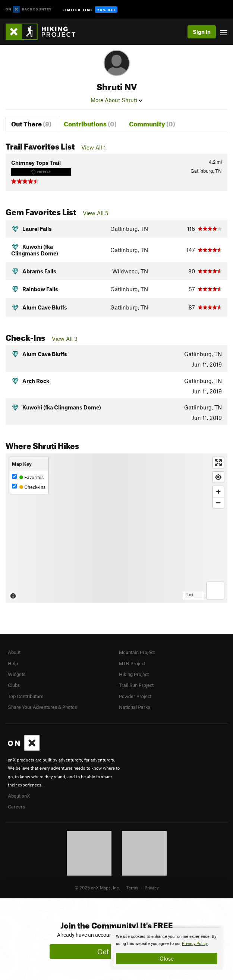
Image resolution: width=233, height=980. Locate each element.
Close (167, 958)
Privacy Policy (195, 944)
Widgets (17, 674)
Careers (16, 807)
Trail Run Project (136, 685)
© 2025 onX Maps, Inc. (97, 888)
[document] (167, 949)
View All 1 (94, 147)
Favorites (28, 477)
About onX (19, 796)
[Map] (116, 528)
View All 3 (65, 339)
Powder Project (135, 696)
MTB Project (132, 663)
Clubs (14, 685)
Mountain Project (137, 652)
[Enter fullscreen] (218, 463)
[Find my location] (218, 477)
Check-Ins (29, 487)
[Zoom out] (218, 502)
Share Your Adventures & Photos (42, 707)
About (14, 652)
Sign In (202, 32)
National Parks (135, 707)
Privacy (152, 888)
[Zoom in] (218, 492)
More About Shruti (116, 100)
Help (13, 663)
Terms (132, 888)
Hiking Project (134, 674)
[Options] (215, 590)
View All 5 (96, 213)
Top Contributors (26, 696)
